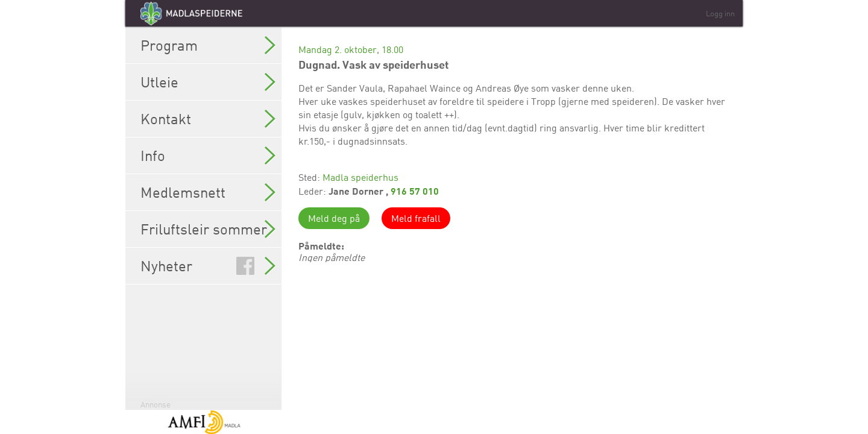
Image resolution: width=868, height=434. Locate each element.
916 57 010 (415, 191)
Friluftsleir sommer (208, 229)
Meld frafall (416, 218)
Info (208, 156)
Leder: (313, 191)
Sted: (310, 177)
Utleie (208, 82)
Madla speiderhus (360, 177)
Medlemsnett (208, 192)
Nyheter (208, 266)
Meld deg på (334, 218)
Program (208, 45)
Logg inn (720, 13)
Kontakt (208, 119)
